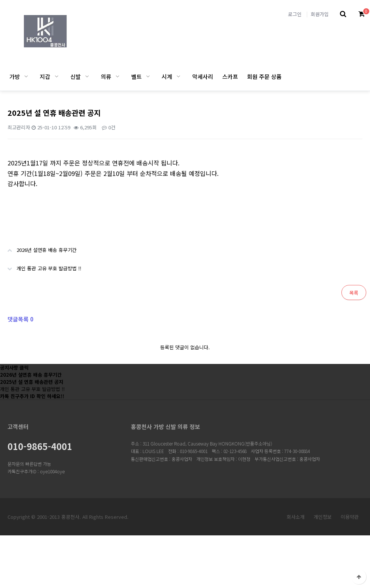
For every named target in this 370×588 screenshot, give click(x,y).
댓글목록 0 (20, 319)
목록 (354, 293)
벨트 (136, 77)
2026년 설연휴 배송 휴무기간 (38, 247)
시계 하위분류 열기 (178, 77)
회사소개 (296, 517)
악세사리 (203, 77)
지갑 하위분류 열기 (57, 77)
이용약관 (350, 517)
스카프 (230, 77)
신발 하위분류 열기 (87, 77)
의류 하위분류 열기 (118, 77)
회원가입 (320, 14)
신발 (76, 77)
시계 (167, 77)
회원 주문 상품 (264, 77)
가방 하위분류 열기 (26, 77)
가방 (15, 77)
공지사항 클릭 (14, 367)
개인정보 (323, 517)
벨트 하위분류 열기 (148, 77)
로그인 (295, 14)
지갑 (45, 77)
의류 (106, 77)
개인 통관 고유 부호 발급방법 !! (41, 265)
